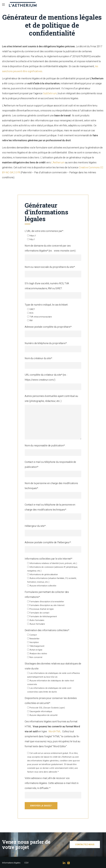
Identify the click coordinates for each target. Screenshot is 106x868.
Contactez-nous (85, 845)
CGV (26, 863)
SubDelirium (50, 93)
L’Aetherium (58, 162)
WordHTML (55, 731)
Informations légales (11, 863)
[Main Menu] (3, 5)
